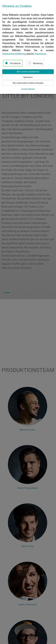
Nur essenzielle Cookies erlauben (28, 83)
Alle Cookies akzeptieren (28, 72)
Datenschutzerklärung (14, 54)
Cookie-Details (28, 89)
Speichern (28, 77)
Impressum (40, 54)
